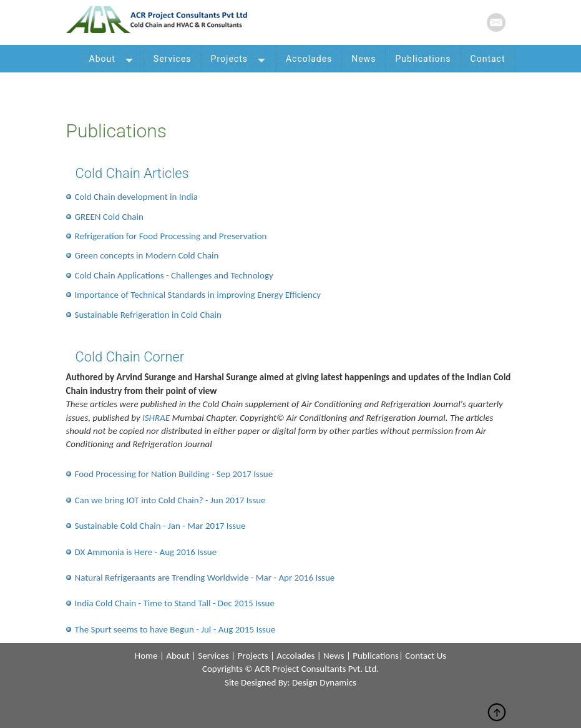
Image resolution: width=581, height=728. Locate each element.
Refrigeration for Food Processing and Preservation (171, 236)
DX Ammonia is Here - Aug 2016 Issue (146, 552)
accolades (295, 656)
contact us (426, 656)
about (178, 656)
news (334, 656)
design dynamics (324, 682)
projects (253, 656)
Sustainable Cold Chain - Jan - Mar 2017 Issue (160, 526)
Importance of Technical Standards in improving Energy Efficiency (198, 295)
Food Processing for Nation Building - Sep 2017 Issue (174, 474)
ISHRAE (156, 418)
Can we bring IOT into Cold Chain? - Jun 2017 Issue (170, 500)
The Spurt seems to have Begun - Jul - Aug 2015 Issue (175, 629)
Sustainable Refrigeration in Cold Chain (148, 315)
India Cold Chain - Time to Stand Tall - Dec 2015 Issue (175, 603)
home (146, 656)
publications (376, 656)
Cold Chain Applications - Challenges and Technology (174, 275)
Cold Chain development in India (136, 197)
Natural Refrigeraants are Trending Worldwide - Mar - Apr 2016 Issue (205, 578)
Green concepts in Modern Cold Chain (147, 255)
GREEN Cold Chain (109, 217)
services (213, 656)
